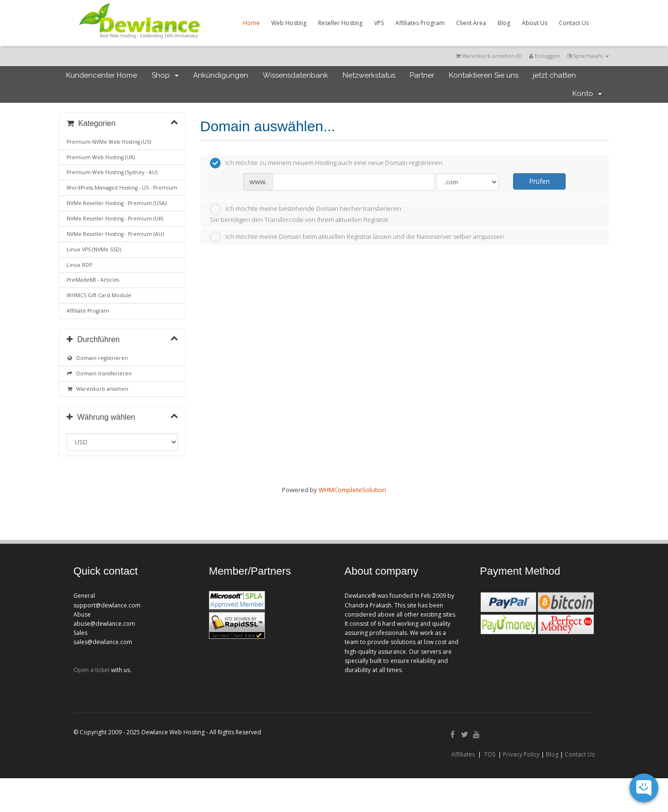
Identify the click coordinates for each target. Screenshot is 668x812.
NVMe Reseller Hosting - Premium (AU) (115, 234)
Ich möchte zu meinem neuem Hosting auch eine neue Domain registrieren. (327, 163)
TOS (490, 754)
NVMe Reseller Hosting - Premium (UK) (115, 219)
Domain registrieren (97, 358)
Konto (587, 94)
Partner (422, 75)
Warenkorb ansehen (97, 389)
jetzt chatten (554, 75)
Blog (504, 23)
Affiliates (463, 754)
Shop (165, 75)
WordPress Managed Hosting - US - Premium (122, 188)
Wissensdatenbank (295, 75)
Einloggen (544, 56)
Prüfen (539, 181)
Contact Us (574, 23)
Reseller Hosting (340, 23)
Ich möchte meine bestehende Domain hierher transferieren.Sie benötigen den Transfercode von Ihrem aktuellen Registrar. (306, 214)
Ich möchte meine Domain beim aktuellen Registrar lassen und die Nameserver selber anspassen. (358, 237)
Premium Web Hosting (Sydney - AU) (112, 172)
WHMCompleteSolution (352, 490)
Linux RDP (79, 265)
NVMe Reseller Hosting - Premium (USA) (117, 203)
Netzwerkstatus (369, 75)
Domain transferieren (99, 373)
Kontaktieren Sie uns (484, 75)
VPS (379, 23)
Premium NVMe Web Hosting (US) (109, 142)
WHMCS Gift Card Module (99, 295)
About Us (535, 23)
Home (251, 23)
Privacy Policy (521, 754)
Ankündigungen (221, 75)
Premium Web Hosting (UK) (101, 157)
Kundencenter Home (102, 75)
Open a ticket (91, 670)
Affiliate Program (88, 311)
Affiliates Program (420, 23)
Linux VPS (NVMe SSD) (94, 249)
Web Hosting (289, 23)
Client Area (471, 23)
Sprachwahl (588, 56)
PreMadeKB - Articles (93, 280)
